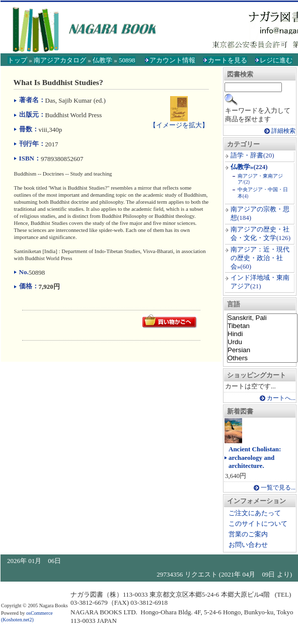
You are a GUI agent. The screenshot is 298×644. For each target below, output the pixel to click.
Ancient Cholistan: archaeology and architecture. (255, 458)
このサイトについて (258, 524)
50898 (127, 60)
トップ (17, 60)
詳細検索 (283, 131)
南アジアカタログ (60, 60)
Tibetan (262, 326)
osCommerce (40, 613)
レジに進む (276, 60)
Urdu (262, 342)
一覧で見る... (278, 488)
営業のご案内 (248, 534)
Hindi (262, 334)
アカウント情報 (172, 60)
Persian (262, 350)
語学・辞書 (247, 155)
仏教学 (102, 60)
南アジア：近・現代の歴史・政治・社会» (260, 258)
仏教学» (242, 167)
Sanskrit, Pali (262, 318)
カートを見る (228, 60)
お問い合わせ (248, 545)
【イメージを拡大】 (179, 121)
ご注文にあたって (255, 513)
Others (262, 358)
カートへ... (281, 398)
